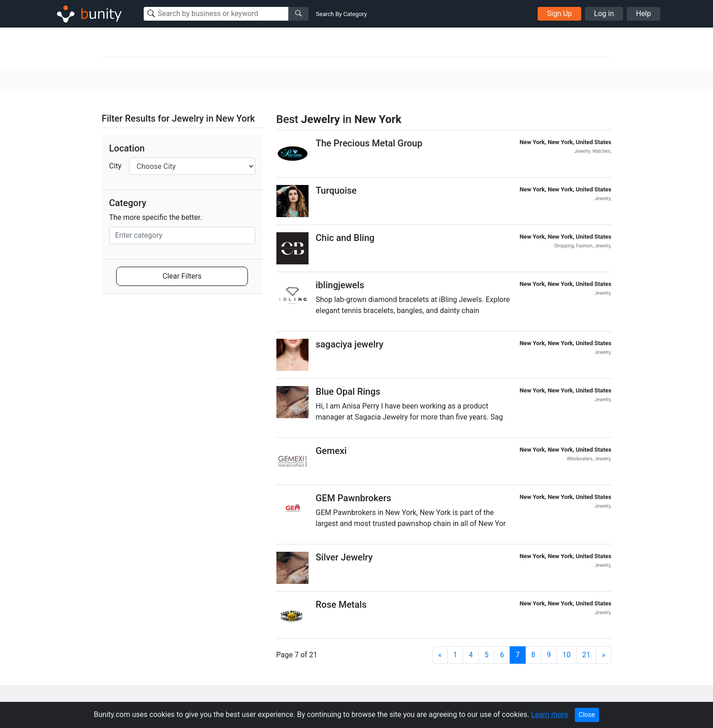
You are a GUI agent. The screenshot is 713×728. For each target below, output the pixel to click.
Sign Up (559, 14)
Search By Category (341, 14)
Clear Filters (182, 276)
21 (586, 655)
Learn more (550, 714)
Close (587, 715)
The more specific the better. (156, 217)
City (115, 166)
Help (643, 14)
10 (567, 655)
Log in (604, 14)
